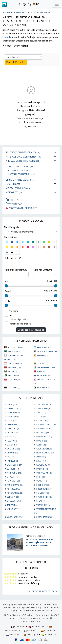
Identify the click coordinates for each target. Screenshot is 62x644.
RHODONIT (43, 485)
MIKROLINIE (14, 473)
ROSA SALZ (14, 489)
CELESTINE (13, 429)
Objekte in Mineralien (20, 180)
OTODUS (12, 477)
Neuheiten (12, 200)
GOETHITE (13, 449)
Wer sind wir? (10, 607)
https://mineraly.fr (31, 621)
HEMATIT (12, 453)
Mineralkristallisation (21, 174)
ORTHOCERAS (44, 473)
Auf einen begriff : (13, 258)
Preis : (8, 282)
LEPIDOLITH (13, 469)
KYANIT (41, 461)
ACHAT (12, 404)
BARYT (12, 421)
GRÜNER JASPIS (45, 449)
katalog (9, 12)
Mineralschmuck (18, 188)
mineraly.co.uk (37, 626)
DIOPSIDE (13, 433)
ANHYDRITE (14, 412)
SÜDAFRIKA (14, 387)
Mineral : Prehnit (16, 62)
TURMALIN (43, 505)
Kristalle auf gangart (20, 166)
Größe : (8, 301)
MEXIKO (13, 371)
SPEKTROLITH (44, 497)
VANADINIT (13, 509)
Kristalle (21, 12)
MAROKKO (14, 367)
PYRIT (41, 477)
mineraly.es (48, 630)
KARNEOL (13, 461)
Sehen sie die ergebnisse (31, 330)
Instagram (42, 615)
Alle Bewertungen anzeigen (43, 591)
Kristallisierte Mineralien (23, 161)
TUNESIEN (14, 379)
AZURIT (41, 416)
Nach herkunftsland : (43, 270)
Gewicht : (9, 291)
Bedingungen (10, 604)
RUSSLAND (44, 375)
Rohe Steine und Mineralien (23, 152)
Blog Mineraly (12, 615)
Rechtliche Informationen (30, 604)
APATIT (41, 412)
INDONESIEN (15, 363)
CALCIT (12, 425)
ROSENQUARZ (44, 489)
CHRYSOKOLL (44, 429)
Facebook (28, 615)
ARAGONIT (13, 416)
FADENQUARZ (44, 437)
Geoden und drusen (19, 170)
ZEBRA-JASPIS (44, 517)
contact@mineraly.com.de (35, 618)
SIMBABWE (43, 387)
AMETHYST (14, 408)
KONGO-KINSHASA (47, 351)
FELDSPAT (12, 441)
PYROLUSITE (14, 481)
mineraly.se (49, 634)
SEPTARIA (13, 497)
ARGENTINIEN (45, 347)
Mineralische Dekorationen (23, 157)
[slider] (6, 286)
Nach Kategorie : (12, 227)
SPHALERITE (14, 501)
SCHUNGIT (43, 493)
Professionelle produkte (21, 208)
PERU (41, 371)
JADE (11, 457)
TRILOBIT (13, 505)
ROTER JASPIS (15, 493)
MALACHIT (42, 469)
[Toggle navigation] (57, 4)
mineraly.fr (18, 626)
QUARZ (42, 481)
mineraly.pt (31, 634)
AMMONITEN (44, 408)
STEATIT (41, 501)
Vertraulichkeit (50, 604)
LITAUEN (42, 363)
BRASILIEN (14, 351)
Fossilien (13, 184)
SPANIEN (43, 355)
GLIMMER (42, 445)
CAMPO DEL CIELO (46, 425)
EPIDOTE (12, 437)
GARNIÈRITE (14, 445)
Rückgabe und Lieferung (30, 607)
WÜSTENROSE (15, 517)
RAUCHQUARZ (15, 485)
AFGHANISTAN (15, 347)
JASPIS (41, 457)
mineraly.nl (13, 634)
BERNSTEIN (43, 421)
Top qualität (14, 204)
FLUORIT (42, 441)
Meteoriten (14, 192)
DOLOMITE (43, 433)
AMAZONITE (43, 404)
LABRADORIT (15, 465)
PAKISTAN (13, 375)
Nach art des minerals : (16, 270)
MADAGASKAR (46, 367)
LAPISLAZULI (43, 465)
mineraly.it (31, 630)
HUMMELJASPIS (45, 453)
